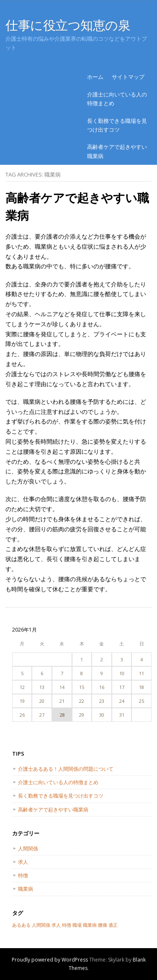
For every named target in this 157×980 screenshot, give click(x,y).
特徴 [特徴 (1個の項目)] (67, 925)
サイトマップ (128, 77)
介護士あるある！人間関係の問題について (66, 769)
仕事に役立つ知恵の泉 (68, 25)
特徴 (23, 875)
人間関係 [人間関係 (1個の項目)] (41, 925)
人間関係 (28, 849)
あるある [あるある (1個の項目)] (21, 925)
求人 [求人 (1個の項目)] (56, 925)
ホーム (95, 77)
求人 (23, 862)
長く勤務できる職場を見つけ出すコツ (117, 125)
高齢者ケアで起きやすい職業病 (117, 151)
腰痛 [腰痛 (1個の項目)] (103, 925)
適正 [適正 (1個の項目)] (113, 925)
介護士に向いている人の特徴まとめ (117, 99)
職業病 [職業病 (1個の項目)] (90, 925)
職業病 (26, 889)
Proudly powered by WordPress (50, 960)
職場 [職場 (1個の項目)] (77, 925)
